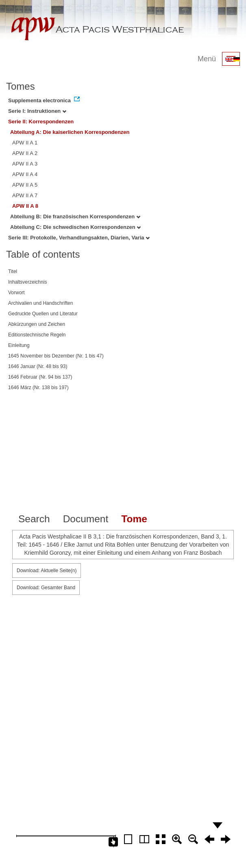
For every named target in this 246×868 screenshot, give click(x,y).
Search (34, 519)
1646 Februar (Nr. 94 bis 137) (40, 377)
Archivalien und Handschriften (40, 303)
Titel (13, 271)
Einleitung (19, 345)
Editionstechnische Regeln (37, 335)
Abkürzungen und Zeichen (37, 324)
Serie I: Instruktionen (37, 111)
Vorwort (16, 293)
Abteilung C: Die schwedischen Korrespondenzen (75, 227)
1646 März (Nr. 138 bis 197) (38, 388)
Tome (134, 519)
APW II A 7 (25, 195)
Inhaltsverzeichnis (27, 282)
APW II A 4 (25, 174)
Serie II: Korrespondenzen (41, 122)
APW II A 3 (25, 164)
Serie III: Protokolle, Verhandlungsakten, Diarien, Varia (79, 238)
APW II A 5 (25, 185)
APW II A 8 (25, 206)
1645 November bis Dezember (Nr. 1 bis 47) (56, 356)
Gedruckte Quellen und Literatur (43, 314)
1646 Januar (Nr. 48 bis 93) (38, 366)
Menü (207, 59)
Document (86, 519)
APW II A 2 (25, 153)
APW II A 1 (25, 143)
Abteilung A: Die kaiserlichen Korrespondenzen (70, 132)
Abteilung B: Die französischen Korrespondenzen (75, 216)
